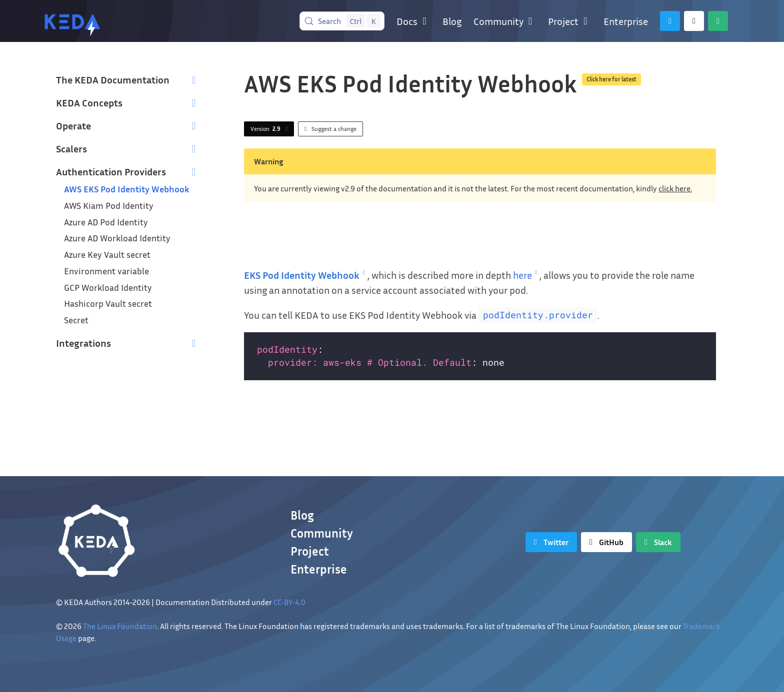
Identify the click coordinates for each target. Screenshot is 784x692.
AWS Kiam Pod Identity (109, 206)
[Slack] (718, 21)
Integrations (83, 343)
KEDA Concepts (89, 102)
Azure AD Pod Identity (106, 222)
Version (271, 129)
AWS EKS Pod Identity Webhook (127, 189)
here (526, 275)
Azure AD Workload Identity (117, 238)
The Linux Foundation (120, 626)
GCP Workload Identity (108, 288)
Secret (76, 320)
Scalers (71, 148)
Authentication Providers (111, 171)
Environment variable (106, 271)
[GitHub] (694, 21)
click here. (675, 188)
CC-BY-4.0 (289, 602)
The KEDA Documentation (113, 79)
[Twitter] (670, 21)
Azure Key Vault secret (107, 255)
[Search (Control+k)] (342, 21)
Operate (73, 125)
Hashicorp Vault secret (108, 304)
